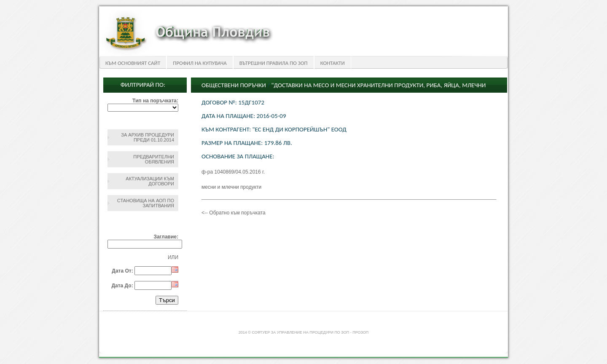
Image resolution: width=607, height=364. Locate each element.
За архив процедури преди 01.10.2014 (148, 137)
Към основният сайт (133, 63)
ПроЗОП (360, 332)
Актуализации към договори (150, 181)
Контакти (333, 63)
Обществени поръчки (234, 85)
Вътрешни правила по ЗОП (274, 63)
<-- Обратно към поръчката (234, 213)
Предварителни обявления (154, 159)
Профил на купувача (200, 63)
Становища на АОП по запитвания (146, 203)
